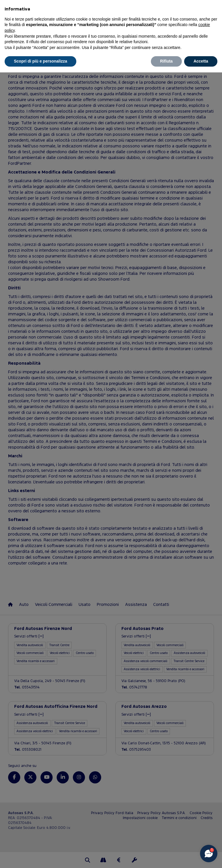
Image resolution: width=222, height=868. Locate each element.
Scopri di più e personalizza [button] (40, 61)
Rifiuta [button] (166, 61)
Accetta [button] (201, 61)
